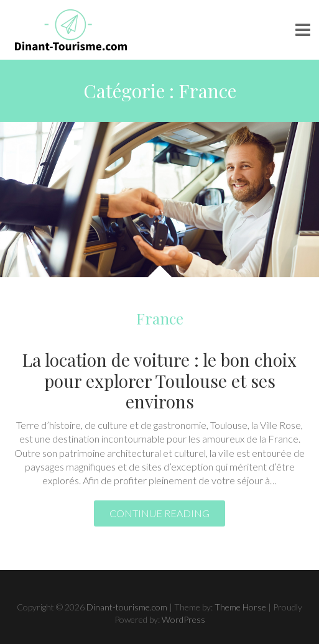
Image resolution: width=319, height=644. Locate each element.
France (160, 318)
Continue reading (159, 513)
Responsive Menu (303, 30)
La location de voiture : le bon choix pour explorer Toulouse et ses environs (159, 380)
